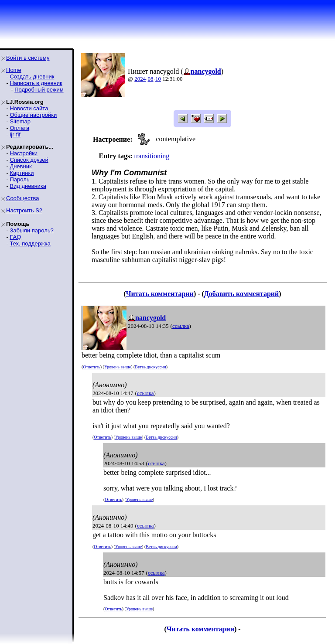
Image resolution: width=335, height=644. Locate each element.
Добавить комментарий (241, 294)
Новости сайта (29, 108)
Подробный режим (39, 90)
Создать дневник (32, 77)
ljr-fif (15, 135)
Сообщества (23, 198)
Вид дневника (28, 186)
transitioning (152, 156)
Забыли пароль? (31, 230)
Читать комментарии (160, 294)
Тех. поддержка (30, 244)
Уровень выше (118, 367)
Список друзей (29, 160)
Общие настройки (33, 115)
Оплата (19, 128)
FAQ (15, 237)
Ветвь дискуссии (150, 367)
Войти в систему (28, 58)
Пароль (19, 179)
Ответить (91, 367)
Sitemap (20, 121)
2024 (140, 79)
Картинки (22, 173)
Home (14, 70)
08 (151, 79)
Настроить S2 (24, 210)
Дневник (21, 166)
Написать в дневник (36, 83)
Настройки (24, 153)
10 (158, 79)
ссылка (181, 326)
